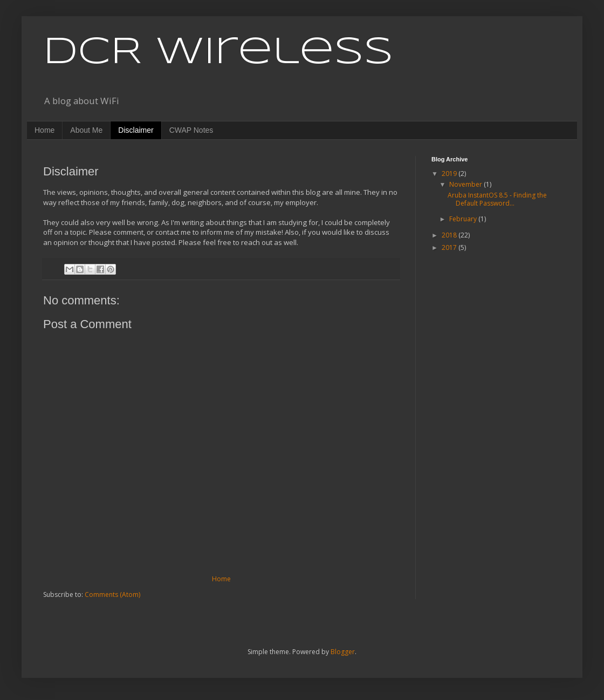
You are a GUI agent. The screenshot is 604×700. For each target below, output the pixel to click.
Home (44, 130)
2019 (450, 174)
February (464, 219)
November (466, 184)
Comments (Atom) (112, 594)
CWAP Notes (191, 130)
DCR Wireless (218, 53)
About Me (86, 130)
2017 (450, 247)
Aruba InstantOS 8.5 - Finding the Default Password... (497, 199)
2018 (450, 235)
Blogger (343, 652)
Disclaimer (136, 130)
